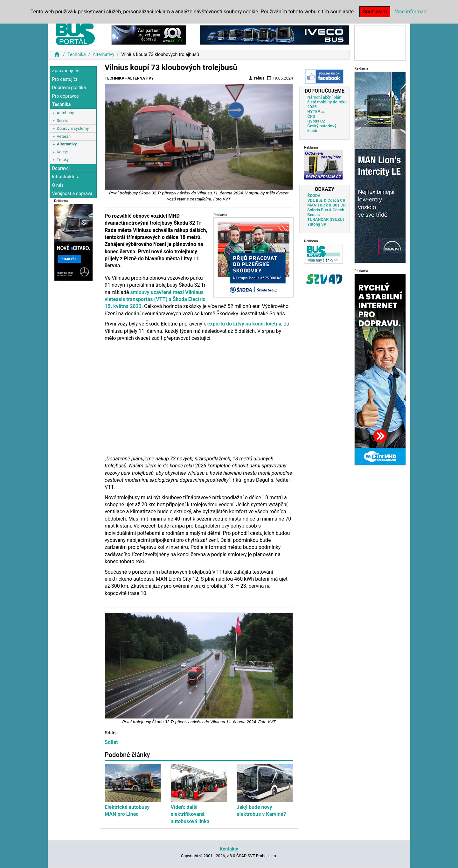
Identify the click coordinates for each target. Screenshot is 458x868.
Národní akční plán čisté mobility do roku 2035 (327, 102)
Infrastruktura (66, 177)
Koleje (62, 152)
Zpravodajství (66, 71)
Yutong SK (317, 224)
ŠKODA (314, 196)
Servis (62, 120)
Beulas (313, 215)
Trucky (63, 160)
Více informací (411, 12)
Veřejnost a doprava (72, 194)
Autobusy (65, 113)
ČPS (311, 116)
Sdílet (111, 742)
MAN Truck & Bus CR (326, 205)
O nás (58, 185)
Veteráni (64, 136)
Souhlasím (375, 12)
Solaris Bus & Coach (326, 210)
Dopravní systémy (73, 128)
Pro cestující (64, 79)
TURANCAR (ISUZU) (326, 219)
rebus (256, 78)
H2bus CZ (316, 121)
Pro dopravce (65, 96)
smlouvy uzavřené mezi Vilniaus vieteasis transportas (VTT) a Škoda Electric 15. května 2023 (155, 299)
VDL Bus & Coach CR (326, 200)
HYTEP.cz (316, 112)
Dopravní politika (69, 88)
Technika (77, 55)
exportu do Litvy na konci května (244, 324)
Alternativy (103, 55)
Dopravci (61, 168)
